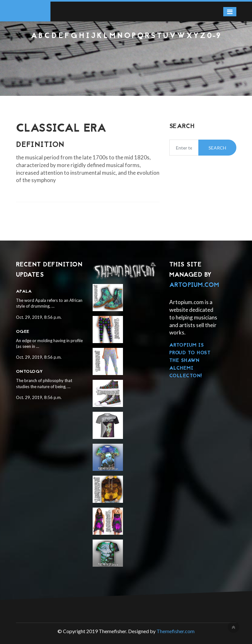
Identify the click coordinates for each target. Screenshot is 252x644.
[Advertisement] (126, 58)
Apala (24, 291)
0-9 (214, 36)
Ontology (30, 372)
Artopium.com (194, 285)
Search (217, 148)
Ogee (23, 332)
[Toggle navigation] (230, 12)
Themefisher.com (176, 631)
